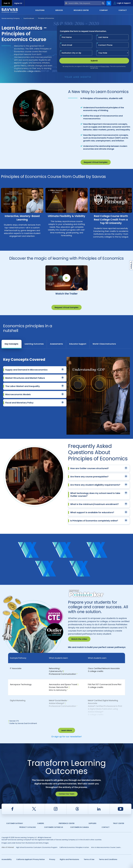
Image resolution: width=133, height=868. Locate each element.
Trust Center (119, 823)
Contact (123, 10)
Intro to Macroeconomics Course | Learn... (106, 847)
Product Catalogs (28, 827)
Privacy (52, 859)
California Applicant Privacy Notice (30, 859)
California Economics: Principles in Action (74, 847)
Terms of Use (89, 859)
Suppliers (92, 823)
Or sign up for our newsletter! (66, 737)
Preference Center (67, 823)
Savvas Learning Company (11, 18)
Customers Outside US (54, 827)
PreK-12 (7, 3)
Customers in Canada (79, 827)
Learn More (67, 730)
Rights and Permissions (69, 859)
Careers (41, 823)
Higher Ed (18, 3)
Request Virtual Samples (96, 162)
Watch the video (79, 639)
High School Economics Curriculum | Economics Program (37, 847)
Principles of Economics (46, 18)
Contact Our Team (67, 794)
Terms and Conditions (108, 859)
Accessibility (7, 859)
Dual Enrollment (29, 18)
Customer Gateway (15, 823)
